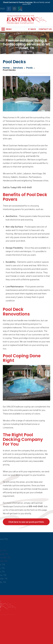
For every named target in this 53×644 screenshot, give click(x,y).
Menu (7, 29)
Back (32, 29)
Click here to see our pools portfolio (26, 522)
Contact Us (45, 29)
